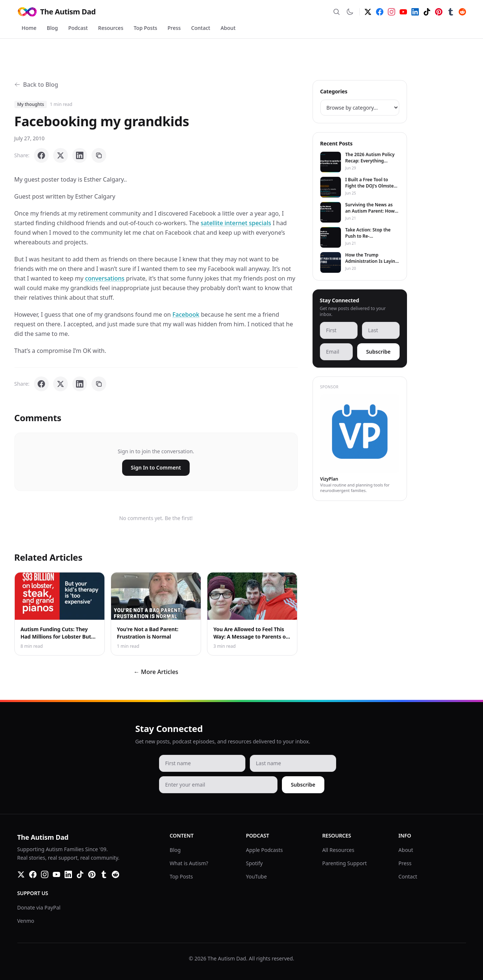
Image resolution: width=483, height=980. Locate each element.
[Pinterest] (439, 12)
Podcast (78, 28)
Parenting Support (344, 863)
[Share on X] (61, 155)
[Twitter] (368, 12)
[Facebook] (380, 12)
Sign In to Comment (156, 467)
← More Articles (156, 672)
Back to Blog (36, 85)
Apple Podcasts (265, 850)
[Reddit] (462, 12)
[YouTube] (403, 12)
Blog (52, 28)
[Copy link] (99, 155)
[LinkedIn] (415, 12)
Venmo (26, 921)
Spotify (254, 863)
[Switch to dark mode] (350, 12)
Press (174, 28)
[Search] (337, 12)
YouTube (257, 876)
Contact (201, 28)
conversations (105, 278)
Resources (111, 28)
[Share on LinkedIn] (80, 155)
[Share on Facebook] (41, 155)
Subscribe (378, 352)
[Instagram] (391, 12)
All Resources (338, 850)
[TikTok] (427, 12)
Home (29, 28)
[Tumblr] (451, 12)
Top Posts (145, 28)
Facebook (186, 314)
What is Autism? (189, 863)
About (228, 28)
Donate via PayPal (39, 907)
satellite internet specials (236, 223)
